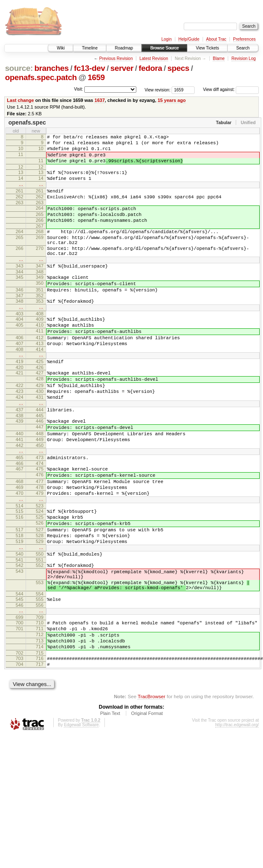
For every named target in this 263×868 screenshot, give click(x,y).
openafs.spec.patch (41, 77)
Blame (219, 58)
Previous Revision (116, 58)
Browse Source (164, 48)
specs (178, 68)
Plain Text (110, 806)
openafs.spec (27, 122)
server (122, 68)
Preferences (245, 39)
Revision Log (244, 58)
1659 (96, 77)
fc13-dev (89, 68)
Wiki (61, 48)
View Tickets (207, 48)
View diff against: (231, 90)
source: (19, 68)
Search (243, 48)
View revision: (158, 90)
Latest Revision (154, 58)
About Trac (216, 39)
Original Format (147, 806)
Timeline (90, 48)
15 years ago (172, 100)
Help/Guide (189, 39)
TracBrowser (151, 789)
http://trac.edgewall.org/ (237, 818)
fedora (151, 68)
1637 (100, 100)
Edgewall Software (81, 818)
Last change (21, 100)
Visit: (78, 89)
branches (52, 68)
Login (167, 39)
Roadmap (124, 48)
